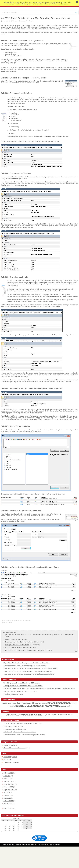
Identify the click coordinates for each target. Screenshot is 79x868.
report (20, 706)
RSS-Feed (7, 760)
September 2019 (9, 790)
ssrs (26, 706)
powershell (12, 706)
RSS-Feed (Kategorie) (11, 762)
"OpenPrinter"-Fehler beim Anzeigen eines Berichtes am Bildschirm (26, 663)
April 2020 (7, 776)
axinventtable (11, 703)
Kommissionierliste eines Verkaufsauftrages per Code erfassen (25, 666)
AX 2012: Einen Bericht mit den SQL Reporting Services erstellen (35, 18)
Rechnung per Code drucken (13, 726)
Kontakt (34, 845)
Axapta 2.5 (46, 715)
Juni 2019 (7, 792)
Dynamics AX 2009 (14, 715)
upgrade (63, 706)
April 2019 (7, 795)
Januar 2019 (8, 804)
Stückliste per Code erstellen (13, 694)
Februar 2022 (8, 773)
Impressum (26, 845)
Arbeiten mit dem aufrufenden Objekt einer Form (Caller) (23, 723)
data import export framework (30, 703)
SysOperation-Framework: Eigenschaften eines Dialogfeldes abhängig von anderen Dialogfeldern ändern (39, 688)
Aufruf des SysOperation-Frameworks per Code (20, 732)
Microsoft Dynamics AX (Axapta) (23, 21)
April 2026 (17, 818)
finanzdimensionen (60, 703)
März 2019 (7, 798)
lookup (74, 703)
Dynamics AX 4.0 (66, 715)
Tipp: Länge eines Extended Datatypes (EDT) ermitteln (22, 683)
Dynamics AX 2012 (33, 715)
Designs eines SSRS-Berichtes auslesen (19, 642)
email (46, 703)
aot (4, 703)
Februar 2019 (8, 801)
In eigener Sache (9, 745)
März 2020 (7, 779)
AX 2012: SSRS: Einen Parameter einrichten (21, 647)
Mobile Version (55, 845)
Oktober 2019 (8, 787)
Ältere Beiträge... (9, 808)
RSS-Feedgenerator (10, 757)
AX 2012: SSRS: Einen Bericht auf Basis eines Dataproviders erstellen (29, 650)
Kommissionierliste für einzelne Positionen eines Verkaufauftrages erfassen (29, 674)
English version (43, 845)
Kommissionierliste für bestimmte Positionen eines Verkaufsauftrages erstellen (30, 668)
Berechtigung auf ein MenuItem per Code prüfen (20, 691)
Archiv (4, 770)
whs (70, 706)
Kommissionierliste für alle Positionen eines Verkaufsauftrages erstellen (28, 671)
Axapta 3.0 (55, 715)
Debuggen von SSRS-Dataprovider (17, 645)
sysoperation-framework (43, 706)
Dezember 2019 (9, 784)
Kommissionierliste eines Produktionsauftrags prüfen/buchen (24, 735)
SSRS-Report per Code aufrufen (16, 639)
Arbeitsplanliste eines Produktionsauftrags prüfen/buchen (23, 686)
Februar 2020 (8, 781)
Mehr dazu (64, 4)
